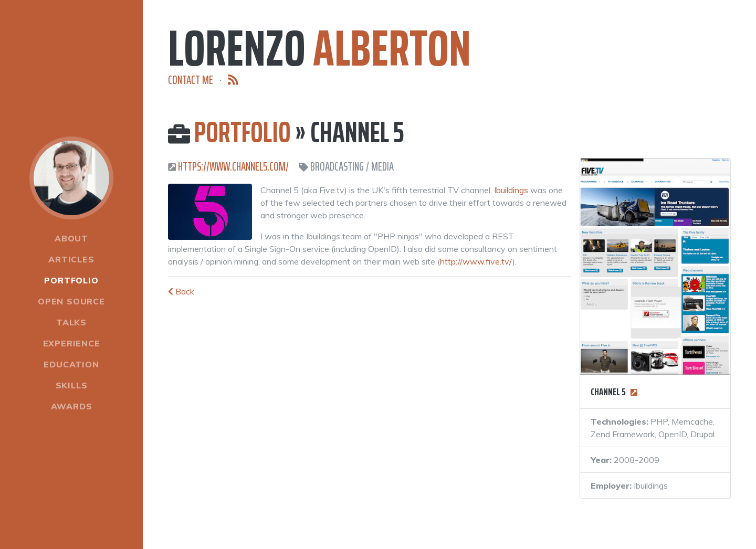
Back (181, 291)
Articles (71, 259)
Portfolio (71, 280)
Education (71, 364)
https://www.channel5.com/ (233, 167)
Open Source (71, 301)
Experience (72, 343)
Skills (72, 385)
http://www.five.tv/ (476, 261)
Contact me (191, 80)
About (71, 238)
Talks (71, 322)
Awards (72, 406)
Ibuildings (511, 190)
